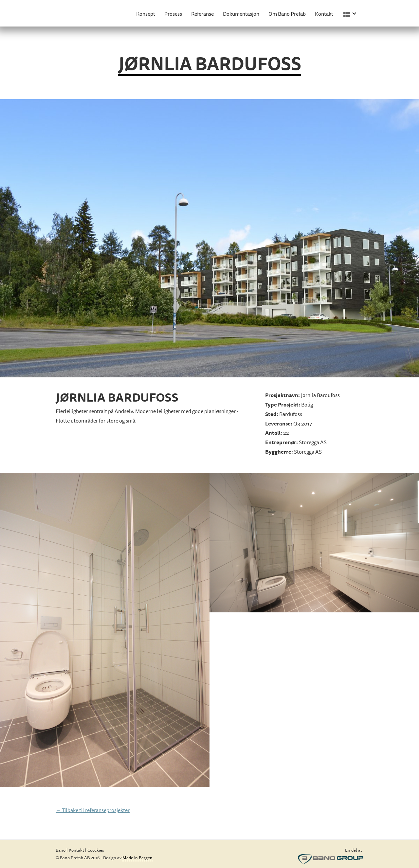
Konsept (146, 14)
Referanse (202, 14)
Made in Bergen (137, 858)
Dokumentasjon (241, 14)
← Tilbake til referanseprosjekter (93, 810)
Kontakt (324, 14)
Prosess (173, 14)
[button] (351, 13)
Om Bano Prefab (287, 14)
